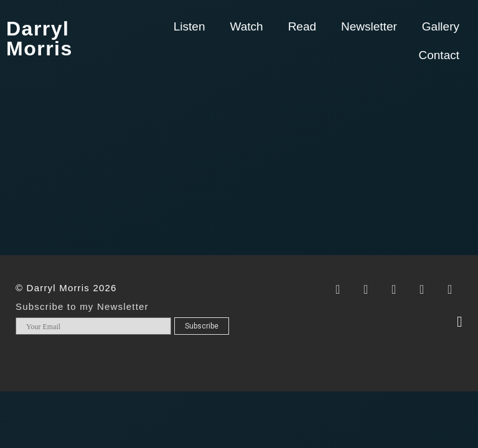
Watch (246, 26)
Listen (190, 26)
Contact (439, 55)
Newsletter (369, 26)
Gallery (441, 26)
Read (302, 26)
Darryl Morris (40, 39)
